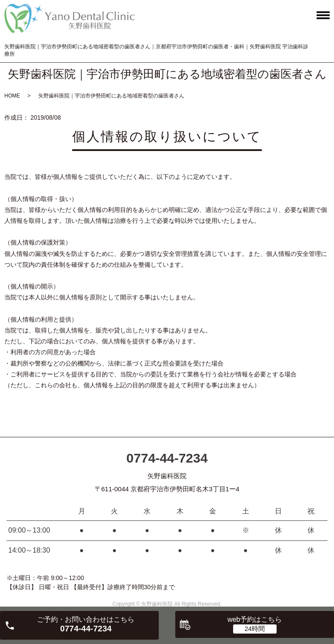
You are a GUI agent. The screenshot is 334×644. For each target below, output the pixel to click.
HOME (12, 96)
